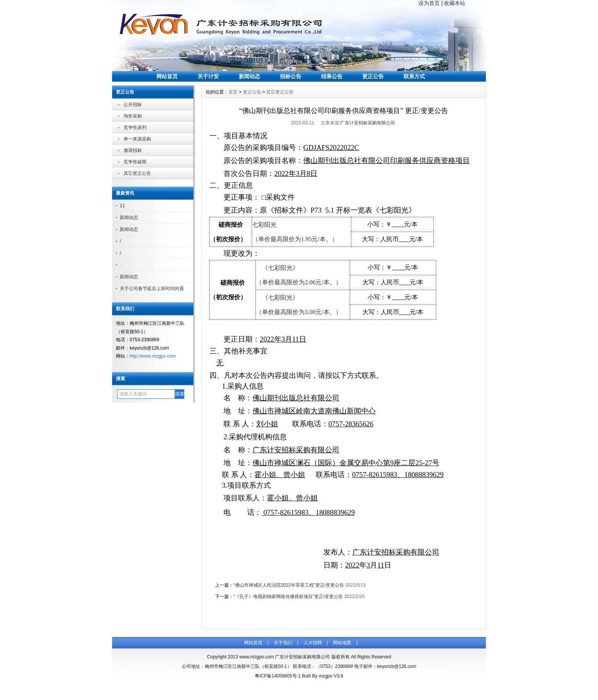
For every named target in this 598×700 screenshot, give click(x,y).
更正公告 (373, 76)
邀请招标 (133, 150)
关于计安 (208, 76)
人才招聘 (313, 643)
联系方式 (414, 76)
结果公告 (332, 76)
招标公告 (291, 76)
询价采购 (133, 116)
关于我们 (283, 643)
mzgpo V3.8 (331, 676)
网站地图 (342, 643)
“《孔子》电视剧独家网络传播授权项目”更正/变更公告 (288, 597)
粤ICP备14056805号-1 (278, 676)
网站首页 (167, 76)
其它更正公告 (137, 173)
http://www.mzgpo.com (153, 356)
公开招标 (133, 105)
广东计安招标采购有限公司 (368, 123)
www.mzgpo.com (256, 657)
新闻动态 (249, 76)
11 (122, 206)
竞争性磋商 (135, 162)
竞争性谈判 (135, 127)
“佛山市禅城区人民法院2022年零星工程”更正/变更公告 (289, 585)
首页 (233, 92)
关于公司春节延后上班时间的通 (152, 289)
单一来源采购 (137, 139)
